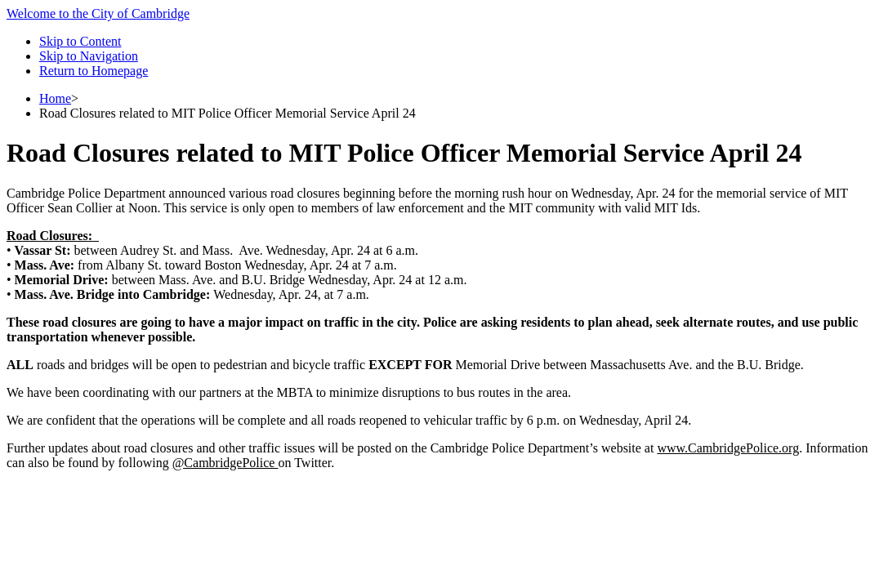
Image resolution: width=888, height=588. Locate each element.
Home (55, 98)
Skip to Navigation (89, 56)
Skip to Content (80, 41)
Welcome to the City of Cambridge (98, 13)
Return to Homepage (94, 71)
